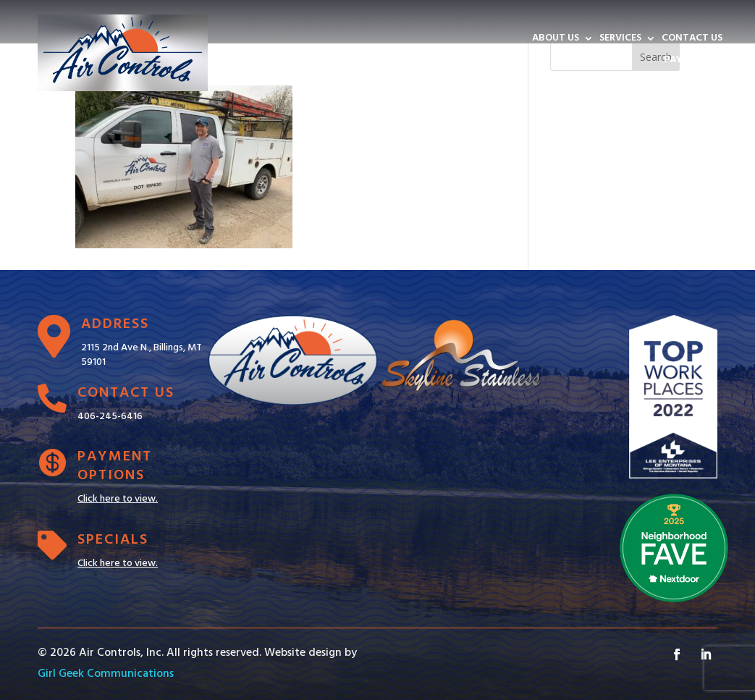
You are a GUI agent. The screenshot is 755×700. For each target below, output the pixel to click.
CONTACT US (692, 40)
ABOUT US (556, 40)
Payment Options (115, 466)
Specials (113, 540)
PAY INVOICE (693, 62)
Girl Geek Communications (106, 674)
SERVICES (620, 40)
